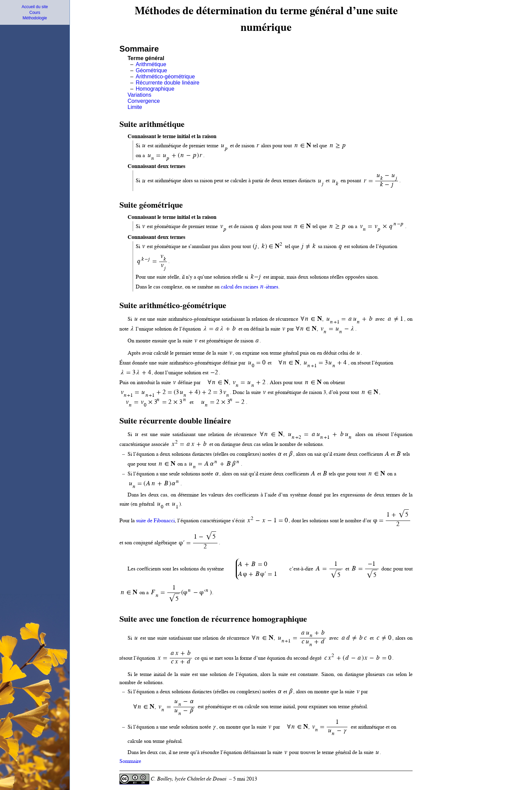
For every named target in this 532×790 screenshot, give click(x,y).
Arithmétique (151, 64)
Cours (35, 13)
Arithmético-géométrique (165, 77)
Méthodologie (35, 18)
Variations (139, 95)
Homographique (155, 89)
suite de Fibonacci (155, 521)
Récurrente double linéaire (168, 83)
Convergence (144, 101)
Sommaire (130, 761)
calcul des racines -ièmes (250, 287)
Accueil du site (35, 7)
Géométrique (151, 70)
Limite (135, 107)
